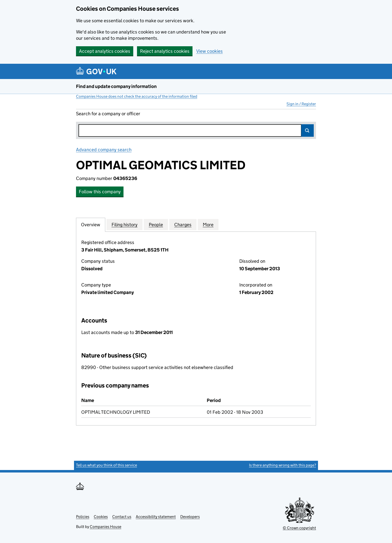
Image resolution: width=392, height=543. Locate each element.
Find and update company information (116, 86)
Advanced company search (104, 150)
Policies (83, 517)
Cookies (101, 517)
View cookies (209, 51)
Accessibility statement (156, 517)
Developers (190, 517)
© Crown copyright (299, 528)
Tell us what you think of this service (106, 465)
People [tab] (156, 224)
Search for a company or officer (108, 114)
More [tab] (208, 224)
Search (307, 130)
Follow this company (100, 192)
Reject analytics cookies (165, 51)
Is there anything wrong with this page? (282, 465)
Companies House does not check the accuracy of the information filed (137, 96)
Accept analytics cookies (105, 51)
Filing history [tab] (124, 224)
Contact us (122, 517)
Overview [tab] (91, 224)
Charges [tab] (183, 224)
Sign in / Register (301, 104)
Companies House (105, 527)
